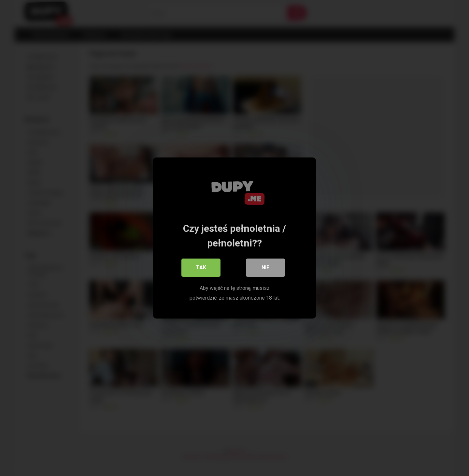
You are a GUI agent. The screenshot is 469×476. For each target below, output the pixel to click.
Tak (201, 268)
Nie (265, 268)
